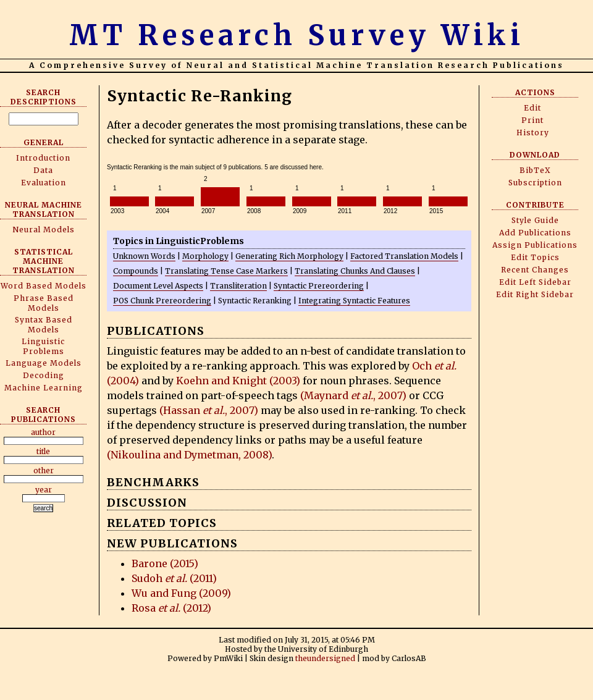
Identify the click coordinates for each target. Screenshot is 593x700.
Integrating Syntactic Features (354, 301)
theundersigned (325, 658)
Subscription (535, 183)
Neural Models (44, 230)
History (533, 133)
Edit (532, 108)
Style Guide (535, 220)
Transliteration (238, 286)
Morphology (205, 256)
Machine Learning (44, 388)
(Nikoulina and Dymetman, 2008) (189, 455)
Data (43, 170)
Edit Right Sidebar (535, 294)
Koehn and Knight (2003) (238, 381)
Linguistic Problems (43, 346)
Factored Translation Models (404, 256)
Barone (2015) (165, 563)
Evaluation (44, 183)
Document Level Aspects (158, 286)
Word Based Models (44, 286)
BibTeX (535, 170)
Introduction (43, 158)
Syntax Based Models (44, 325)
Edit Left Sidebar (535, 282)
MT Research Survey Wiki (297, 35)
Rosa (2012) (171, 608)
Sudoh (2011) (174, 578)
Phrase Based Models (44, 303)
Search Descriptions (44, 97)
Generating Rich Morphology (289, 256)
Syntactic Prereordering (319, 286)
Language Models (44, 363)
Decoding (44, 375)
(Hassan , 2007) (209, 410)
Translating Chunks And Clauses (355, 271)
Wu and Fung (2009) (181, 593)
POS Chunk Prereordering (162, 301)
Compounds (136, 271)
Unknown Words (144, 256)
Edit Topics (535, 257)
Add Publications (535, 233)
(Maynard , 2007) (353, 395)
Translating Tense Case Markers (226, 271)
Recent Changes (535, 270)
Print (532, 120)
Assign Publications (535, 245)
